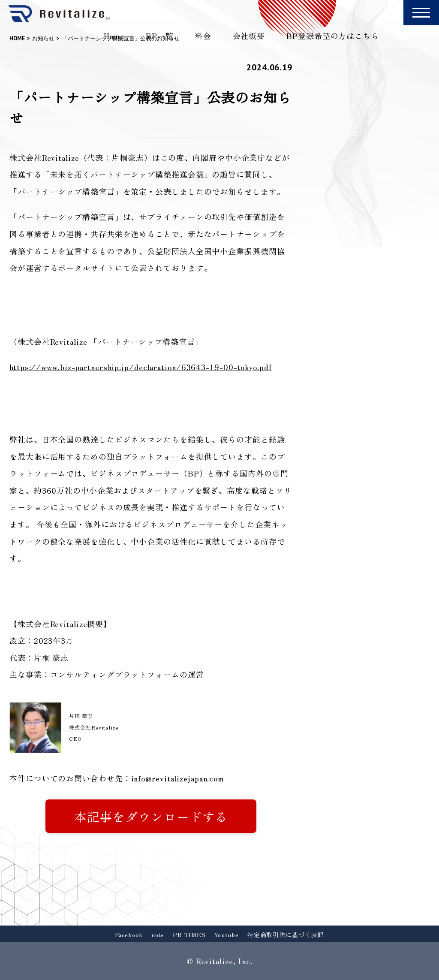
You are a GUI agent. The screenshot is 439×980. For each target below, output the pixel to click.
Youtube (226, 935)
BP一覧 (160, 36)
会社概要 (249, 36)
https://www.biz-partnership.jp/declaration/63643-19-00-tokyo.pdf (141, 367)
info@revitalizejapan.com (178, 778)
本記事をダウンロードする (151, 816)
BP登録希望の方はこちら (333, 36)
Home (114, 36)
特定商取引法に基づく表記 (286, 935)
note (158, 935)
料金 (203, 36)
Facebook (129, 935)
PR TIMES (189, 935)
